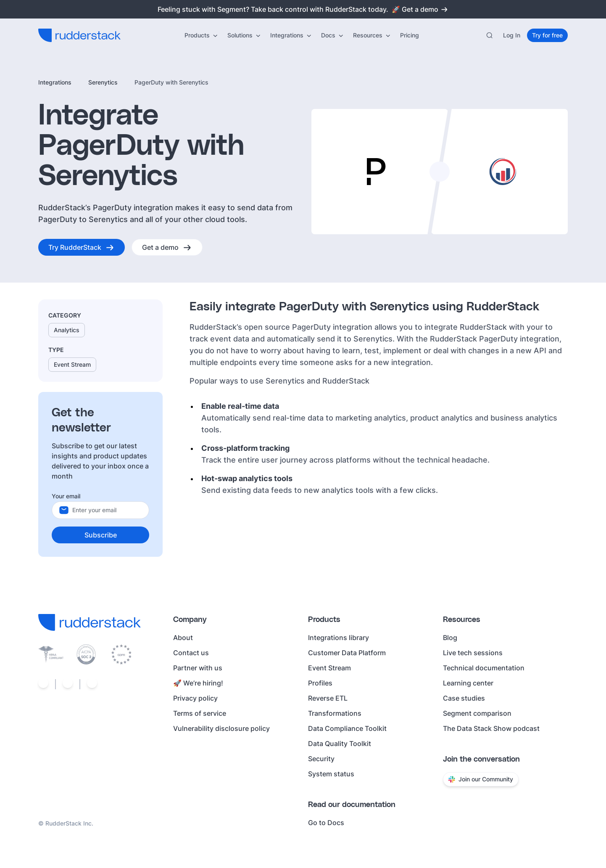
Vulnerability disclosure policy (221, 728)
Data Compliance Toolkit (347, 728)
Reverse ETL (328, 698)
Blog (450, 638)
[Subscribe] (100, 535)
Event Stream (329, 668)
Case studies (464, 698)
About (183, 638)
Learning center (468, 683)
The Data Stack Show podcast (491, 728)
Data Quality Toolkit (340, 744)
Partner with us (198, 668)
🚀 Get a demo (420, 9)
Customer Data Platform (347, 653)
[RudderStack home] (79, 35)
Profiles (320, 683)
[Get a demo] (167, 247)
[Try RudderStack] (82, 247)
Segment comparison (477, 713)
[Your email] (107, 510)
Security (321, 759)
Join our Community (481, 779)
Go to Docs (326, 823)
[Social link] (43, 684)
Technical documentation (484, 668)
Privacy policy (195, 698)
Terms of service (200, 713)
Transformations (335, 713)
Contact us (191, 653)
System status (331, 774)
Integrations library (339, 638)
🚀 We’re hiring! (198, 683)
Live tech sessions (473, 653)
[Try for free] (547, 35)
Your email (66, 496)
